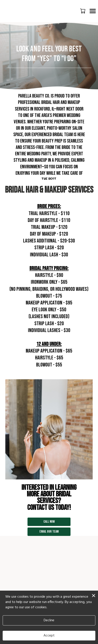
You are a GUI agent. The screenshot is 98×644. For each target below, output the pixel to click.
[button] (83, 11)
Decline (49, 620)
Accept (49, 636)
